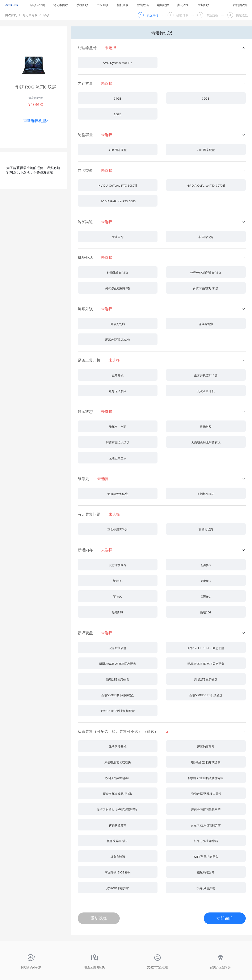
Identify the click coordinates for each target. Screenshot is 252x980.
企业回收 (203, 5)
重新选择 (99, 918)
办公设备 (183, 5)
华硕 (46, 15)
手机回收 (82, 5)
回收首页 (11, 15)
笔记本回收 (61, 5)
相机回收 (123, 5)
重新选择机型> (36, 121)
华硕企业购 (38, 5)
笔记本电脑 (30, 15)
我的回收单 (240, 5)
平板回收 (102, 5)
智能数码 (143, 5)
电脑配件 (163, 5)
